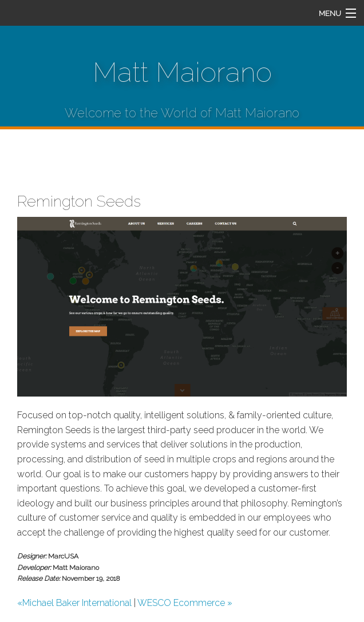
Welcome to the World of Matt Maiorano (182, 113)
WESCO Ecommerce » (185, 603)
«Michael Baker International (74, 603)
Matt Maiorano (182, 72)
